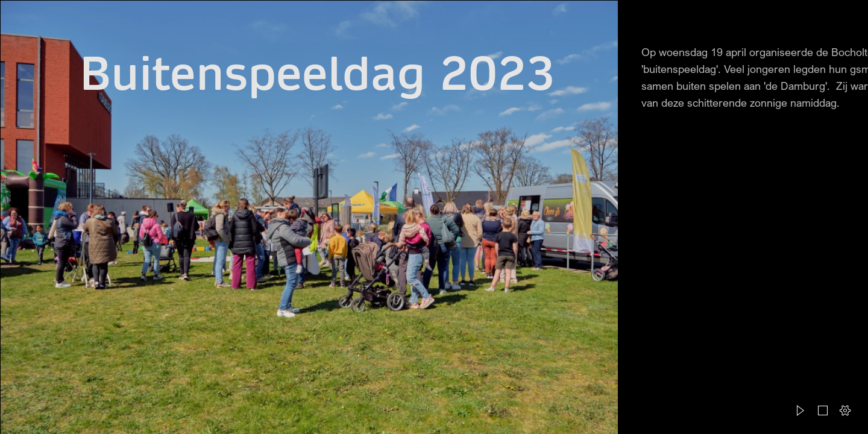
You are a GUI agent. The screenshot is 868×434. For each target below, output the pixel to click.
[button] (800, 410)
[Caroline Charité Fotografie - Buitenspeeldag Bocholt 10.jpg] (309, 217)
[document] (434, 217)
